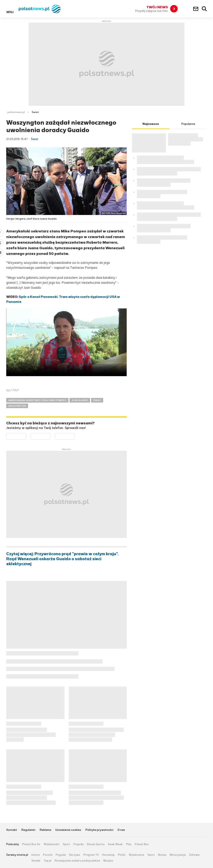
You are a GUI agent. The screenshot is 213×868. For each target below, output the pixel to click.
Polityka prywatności (99, 830)
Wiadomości (52, 844)
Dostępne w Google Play (26, 436)
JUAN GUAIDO (80, 400)
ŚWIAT (97, 400)
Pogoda (79, 844)
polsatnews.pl (16, 112)
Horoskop (108, 855)
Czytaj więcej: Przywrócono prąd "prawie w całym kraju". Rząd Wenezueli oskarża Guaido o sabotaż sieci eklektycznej (62, 559)
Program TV (91, 855)
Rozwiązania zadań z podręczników (77, 861)
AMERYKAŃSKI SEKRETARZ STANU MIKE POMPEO (37, 400)
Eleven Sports (96, 844)
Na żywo (75, 855)
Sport (66, 844)
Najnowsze (151, 124)
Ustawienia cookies (68, 830)
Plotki (122, 855)
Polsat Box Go (31, 844)
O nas (121, 830)
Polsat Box (142, 844)
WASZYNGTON (17, 406)
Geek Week (115, 844)
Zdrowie (194, 855)
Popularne (188, 124)
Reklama (45, 830)
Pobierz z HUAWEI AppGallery (75, 436)
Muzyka (108, 861)
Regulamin (28, 830)
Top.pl (48, 861)
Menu (10, 12)
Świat (35, 112)
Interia (36, 855)
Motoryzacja (178, 855)
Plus (129, 844)
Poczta (48, 855)
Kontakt (12, 830)
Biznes (162, 855)
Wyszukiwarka (204, 9)
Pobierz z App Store (50, 436)
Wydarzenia (136, 855)
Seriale (36, 861)
